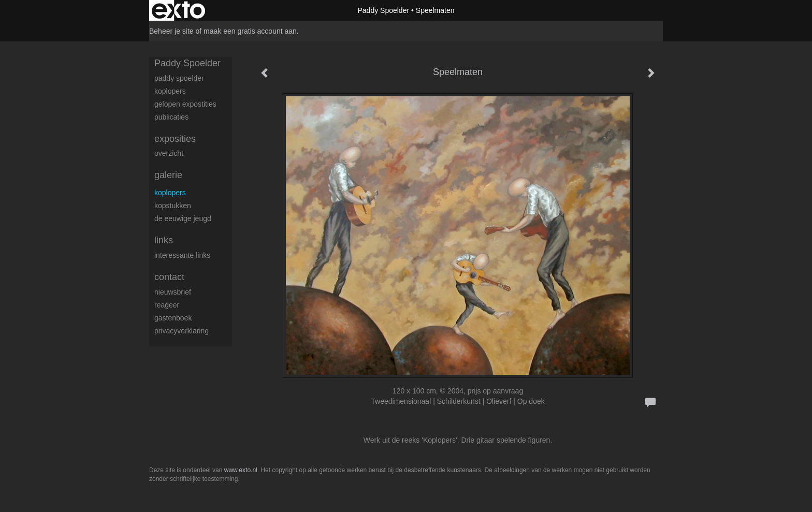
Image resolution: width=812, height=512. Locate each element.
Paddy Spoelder (383, 10)
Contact (169, 277)
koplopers (170, 91)
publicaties (171, 117)
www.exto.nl (241, 470)
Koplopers (170, 193)
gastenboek (173, 318)
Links (164, 240)
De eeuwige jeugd (183, 218)
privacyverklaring (182, 331)
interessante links (182, 255)
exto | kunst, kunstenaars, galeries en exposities (178, 10)
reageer (167, 305)
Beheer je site (171, 31)
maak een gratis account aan (250, 31)
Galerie (168, 175)
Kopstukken (173, 206)
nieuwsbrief (173, 292)
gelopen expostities (185, 104)
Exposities (175, 139)
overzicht (169, 153)
